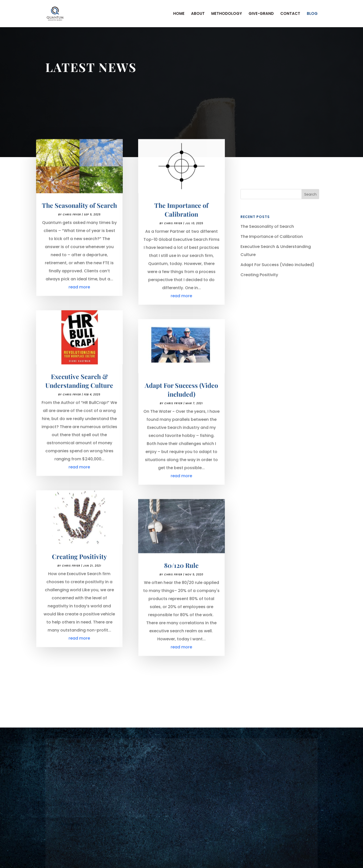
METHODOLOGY (227, 14)
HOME (179, 14)
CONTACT (290, 14)
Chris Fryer (72, 220)
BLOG (312, 14)
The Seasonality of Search (79, 211)
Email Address (77, 805)
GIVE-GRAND (261, 14)
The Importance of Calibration (272, 237)
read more (79, 292)
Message (72, 825)
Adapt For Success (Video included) (277, 265)
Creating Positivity (79, 562)
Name (68, 785)
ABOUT (198, 14)
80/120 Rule (181, 570)
